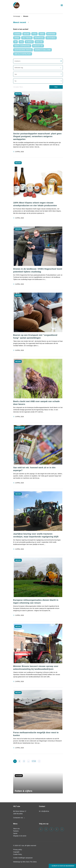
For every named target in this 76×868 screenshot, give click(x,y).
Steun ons (16, 829)
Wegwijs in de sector (20, 836)
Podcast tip (38, 46)
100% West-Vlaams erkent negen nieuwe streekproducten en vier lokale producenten (35, 204)
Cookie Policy (18, 854)
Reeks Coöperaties (22, 46)
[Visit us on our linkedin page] (46, 829)
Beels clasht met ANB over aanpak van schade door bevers (36, 403)
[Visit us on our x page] (57, 829)
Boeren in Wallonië (43, 50)
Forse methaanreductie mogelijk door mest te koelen (36, 734)
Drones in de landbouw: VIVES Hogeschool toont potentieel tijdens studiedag (38, 270)
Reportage (39, 38)
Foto (34, 34)
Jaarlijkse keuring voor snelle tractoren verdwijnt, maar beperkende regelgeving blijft (36, 535)
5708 (34, 761)
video (42, 34)
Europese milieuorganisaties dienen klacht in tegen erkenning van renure (36, 601)
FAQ (21, 42)
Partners (16, 831)
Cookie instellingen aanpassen (23, 858)
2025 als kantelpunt (23, 54)
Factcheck (51, 38)
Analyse (39, 42)
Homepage (17, 16)
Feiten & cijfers (23, 791)
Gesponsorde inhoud (23, 50)
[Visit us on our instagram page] (51, 829)
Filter (56, 87)
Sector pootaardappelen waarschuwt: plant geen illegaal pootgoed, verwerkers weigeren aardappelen (37, 136)
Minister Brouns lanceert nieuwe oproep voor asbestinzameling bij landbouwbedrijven (36, 668)
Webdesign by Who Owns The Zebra (25, 862)
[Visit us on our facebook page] (41, 829)
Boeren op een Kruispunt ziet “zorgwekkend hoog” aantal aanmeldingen (35, 336)
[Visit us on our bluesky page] (62, 829)
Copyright (16, 852)
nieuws (26, 34)
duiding (17, 34)
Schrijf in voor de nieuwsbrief (63, 866)
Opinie (17, 38)
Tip (15, 42)
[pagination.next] (39, 761)
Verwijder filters (18, 87)
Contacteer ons (19, 818)
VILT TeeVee (27, 38)
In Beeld (29, 42)
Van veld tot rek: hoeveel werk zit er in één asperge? (34, 469)
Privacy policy (18, 850)
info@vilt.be (45, 811)
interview (51, 34)
